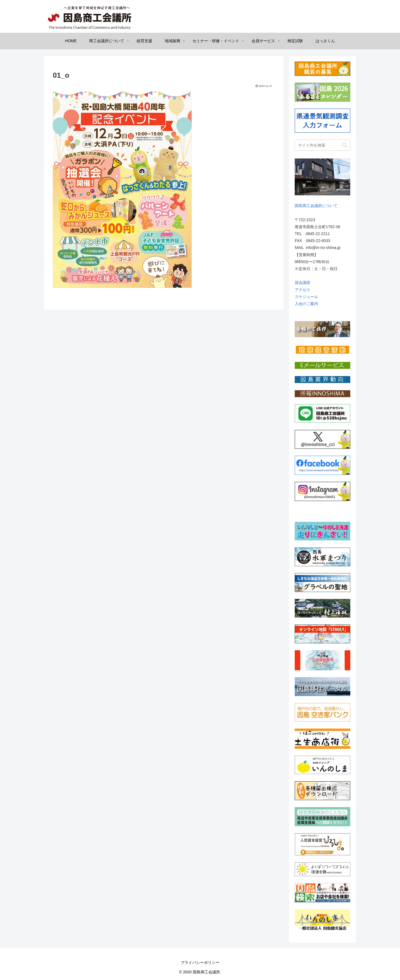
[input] (322, 145)
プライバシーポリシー (200, 963)
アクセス (302, 290)
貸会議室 (302, 283)
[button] (345, 145)
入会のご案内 (306, 304)
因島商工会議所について (316, 206)
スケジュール (306, 297)
